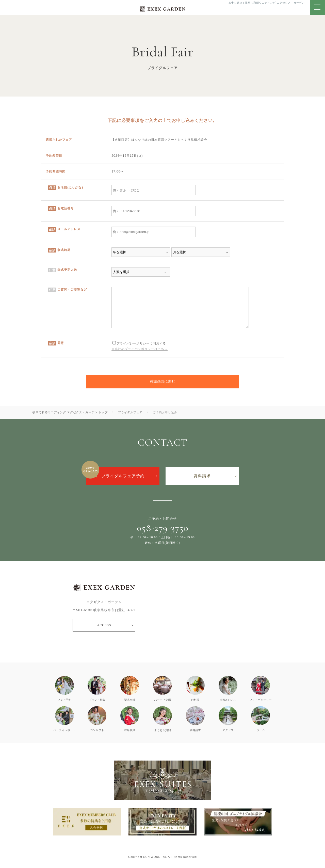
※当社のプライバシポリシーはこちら (140, 349)
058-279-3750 (163, 528)
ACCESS (104, 625)
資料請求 (202, 476)
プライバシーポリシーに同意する (139, 343)
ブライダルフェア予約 (123, 476)
